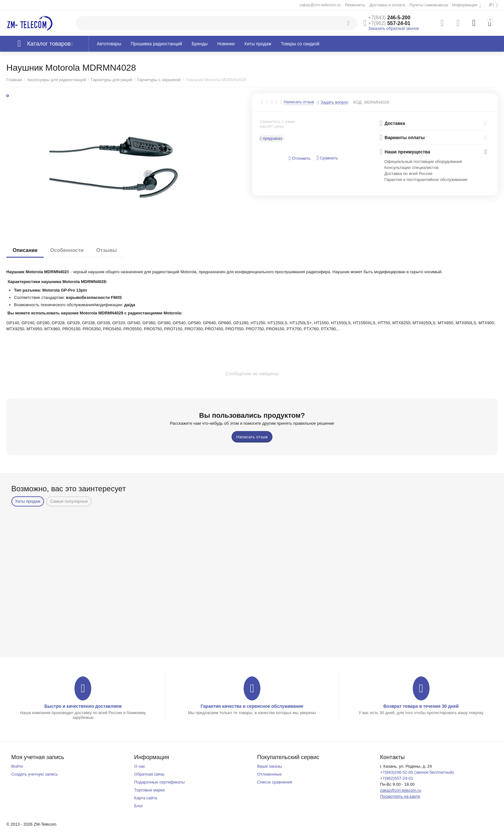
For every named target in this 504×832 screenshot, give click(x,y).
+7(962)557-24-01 (397, 778)
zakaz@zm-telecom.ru (320, 5)
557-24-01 (389, 23)
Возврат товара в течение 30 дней (421, 706)
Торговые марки (150, 790)
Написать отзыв (299, 102)
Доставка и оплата (387, 5)
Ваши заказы (270, 766)
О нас (140, 766)
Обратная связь (150, 774)
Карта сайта (146, 798)
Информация (465, 5)
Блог (139, 806)
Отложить (300, 158)
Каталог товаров (49, 44)
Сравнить (327, 158)
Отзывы (107, 250)
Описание (25, 250)
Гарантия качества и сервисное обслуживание (252, 706)
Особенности (67, 250)
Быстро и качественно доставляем (83, 706)
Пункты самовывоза (428, 5)
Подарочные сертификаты (160, 782)
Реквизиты (355, 5)
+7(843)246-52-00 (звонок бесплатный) (417, 772)
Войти (17, 766)
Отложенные (270, 774)
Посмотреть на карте (400, 796)
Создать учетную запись (35, 774)
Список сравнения (275, 782)
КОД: (358, 102)
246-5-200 (389, 18)
